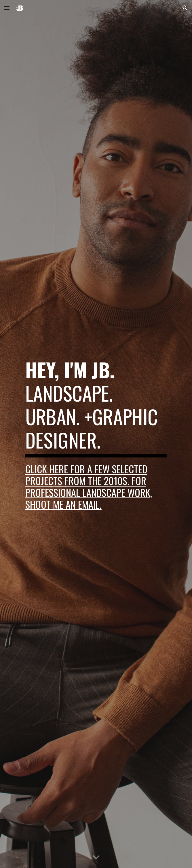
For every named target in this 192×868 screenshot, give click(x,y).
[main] (96, 434)
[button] (7, 8)
